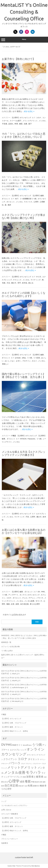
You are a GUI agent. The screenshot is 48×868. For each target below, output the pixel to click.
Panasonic (31, 439)
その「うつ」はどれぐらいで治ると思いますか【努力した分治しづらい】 (24, 135)
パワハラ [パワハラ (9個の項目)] (15, 763)
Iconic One (12, 866)
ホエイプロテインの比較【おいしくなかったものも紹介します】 (24, 294)
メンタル (42, 121)
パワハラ (40, 598)
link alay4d (16, 701)
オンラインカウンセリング (30, 595)
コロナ (39, 118)
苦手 (19, 283)
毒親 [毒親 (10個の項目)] (28, 781)
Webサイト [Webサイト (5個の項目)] (17, 745)
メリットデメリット (30, 121)
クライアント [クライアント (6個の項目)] (10, 759)
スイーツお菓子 (16, 121)
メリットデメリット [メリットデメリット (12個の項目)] (22, 767)
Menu (24, 40)
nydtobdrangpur (18, 687)
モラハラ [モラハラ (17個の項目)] (33, 772)
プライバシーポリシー (10, 839)
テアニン (32, 598)
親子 (30, 124)
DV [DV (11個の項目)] (3, 745)
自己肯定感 (24, 604)
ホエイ (34, 361)
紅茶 (13, 604)
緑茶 (17, 604)
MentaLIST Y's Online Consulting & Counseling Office (24, 12)
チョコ (25, 598)
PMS (43, 592)
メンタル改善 (29, 601)
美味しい (5, 364)
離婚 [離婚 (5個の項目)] (42, 786)
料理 (16, 124)
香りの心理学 (35, 604)
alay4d (14, 680)
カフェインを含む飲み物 (10, 646)
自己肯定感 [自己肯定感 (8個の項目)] (11, 785)
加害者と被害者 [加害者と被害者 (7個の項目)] (35, 777)
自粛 (25, 124)
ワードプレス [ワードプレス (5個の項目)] (16, 777)
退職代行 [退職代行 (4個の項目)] (36, 786)
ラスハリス (28, 202)
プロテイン (26, 361)
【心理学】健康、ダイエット (22, 592)
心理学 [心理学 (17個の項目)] (14, 781)
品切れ (11, 124)
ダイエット (11, 202)
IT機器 (14, 436)
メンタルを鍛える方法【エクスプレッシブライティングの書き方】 (24, 453)
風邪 (9, 205)
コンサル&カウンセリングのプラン (14, 805)
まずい (18, 361)
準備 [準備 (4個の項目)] (33, 782)
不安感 (5, 124)
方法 (8, 283)
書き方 (14, 283)
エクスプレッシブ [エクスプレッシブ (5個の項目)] (18, 750)
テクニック (17, 280)
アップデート (13, 595)
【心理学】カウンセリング (21, 118)
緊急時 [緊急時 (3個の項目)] (37, 782)
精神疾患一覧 (6, 642)
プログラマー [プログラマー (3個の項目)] (37, 764)
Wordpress (36, 866)
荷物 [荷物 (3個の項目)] (20, 786)
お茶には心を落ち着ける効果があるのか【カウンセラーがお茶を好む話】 (24, 531)
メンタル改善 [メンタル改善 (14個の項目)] (15, 772)
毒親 (8, 604)
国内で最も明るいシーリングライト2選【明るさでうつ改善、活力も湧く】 (24, 375)
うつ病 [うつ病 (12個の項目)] (37, 745)
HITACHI (23, 439)
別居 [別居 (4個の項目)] (24, 777)
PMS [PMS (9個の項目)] (9, 745)
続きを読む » (29, 111)
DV (39, 592)
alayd (14, 673)
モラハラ (39, 601)
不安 (27, 517)
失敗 (4, 283)
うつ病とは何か (7, 651)
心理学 (36, 202)
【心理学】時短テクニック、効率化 (15, 731)
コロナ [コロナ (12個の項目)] (23, 759)
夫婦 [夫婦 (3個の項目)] (45, 777)
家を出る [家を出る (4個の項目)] (5, 782)
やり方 (39, 277)
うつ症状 (37, 358)
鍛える (31, 283)
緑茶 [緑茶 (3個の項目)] (41, 782)
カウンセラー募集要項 (10, 814)
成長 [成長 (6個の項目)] (22, 781)
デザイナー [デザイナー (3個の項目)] (5, 764)
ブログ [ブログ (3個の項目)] (23, 764)
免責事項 (5, 843)
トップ (4, 801)
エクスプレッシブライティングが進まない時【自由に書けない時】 (24, 216)
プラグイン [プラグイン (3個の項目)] (29, 764)
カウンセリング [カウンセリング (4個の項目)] (33, 755)
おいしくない (10, 361)
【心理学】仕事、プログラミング (14, 723)
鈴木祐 (25, 283)
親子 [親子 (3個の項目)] (23, 786)
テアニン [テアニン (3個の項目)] (43, 759)
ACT (17, 199)
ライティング (36, 280)
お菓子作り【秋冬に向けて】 (18, 59)
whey (24, 358)
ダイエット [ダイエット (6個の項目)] (34, 759)
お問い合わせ (6, 810)
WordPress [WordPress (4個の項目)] (27, 745)
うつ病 (30, 358)
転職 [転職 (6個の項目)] (30, 785)
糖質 (21, 124)
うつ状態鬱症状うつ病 (28, 199)
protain (18, 358)
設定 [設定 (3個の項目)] (26, 786)
